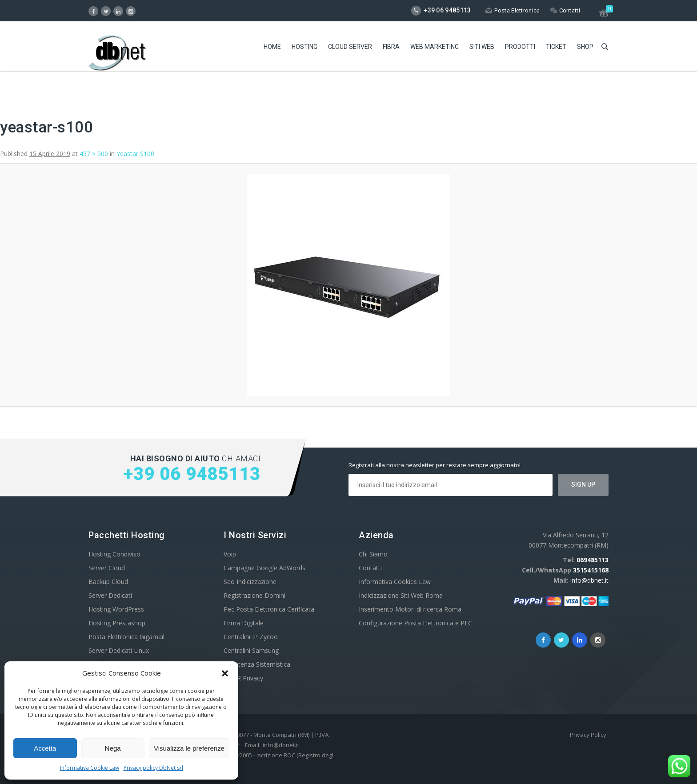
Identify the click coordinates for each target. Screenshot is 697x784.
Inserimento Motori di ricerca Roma (410, 609)
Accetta (45, 748)
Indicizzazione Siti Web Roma (401, 595)
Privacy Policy (588, 735)
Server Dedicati (110, 595)
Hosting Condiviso (114, 554)
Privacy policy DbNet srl (153, 768)
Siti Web (482, 47)
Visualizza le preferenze (189, 748)
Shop (585, 47)
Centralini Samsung (251, 650)
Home (272, 47)
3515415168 (591, 570)
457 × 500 (94, 154)
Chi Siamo (373, 554)
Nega (113, 748)
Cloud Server (350, 47)
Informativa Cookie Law (90, 768)
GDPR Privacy (243, 678)
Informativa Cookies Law (395, 582)
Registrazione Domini (254, 595)
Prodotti (520, 47)
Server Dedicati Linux (119, 650)
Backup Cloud (108, 582)
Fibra (391, 47)
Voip (230, 554)
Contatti (565, 10)
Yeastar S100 (135, 154)
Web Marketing (435, 47)
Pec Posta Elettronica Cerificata (269, 609)
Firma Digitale (244, 623)
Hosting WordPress (116, 609)
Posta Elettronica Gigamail (126, 637)
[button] (225, 673)
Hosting (304, 47)
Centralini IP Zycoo (251, 637)
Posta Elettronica (513, 10)
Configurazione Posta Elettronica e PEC (415, 623)
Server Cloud (107, 568)
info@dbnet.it (589, 580)
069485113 (593, 560)
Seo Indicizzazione (250, 582)
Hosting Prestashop (117, 623)
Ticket (556, 47)
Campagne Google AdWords (264, 568)
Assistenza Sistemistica (257, 664)
